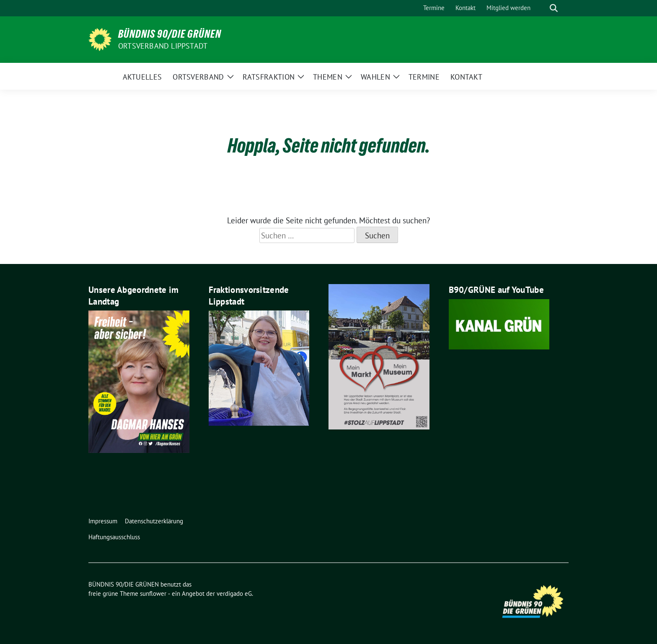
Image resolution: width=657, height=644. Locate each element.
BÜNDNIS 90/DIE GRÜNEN (170, 34)
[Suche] (542, 8)
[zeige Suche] (554, 8)
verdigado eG (234, 594)
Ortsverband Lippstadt (163, 46)
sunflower (153, 594)
